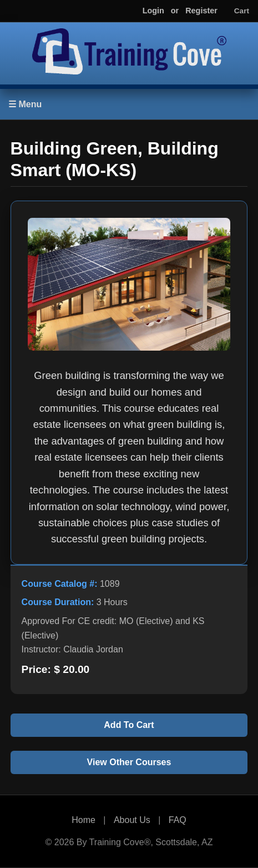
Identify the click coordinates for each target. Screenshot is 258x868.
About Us (132, 820)
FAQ (178, 820)
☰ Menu (25, 104)
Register (201, 11)
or (175, 11)
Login (153, 11)
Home (84, 820)
